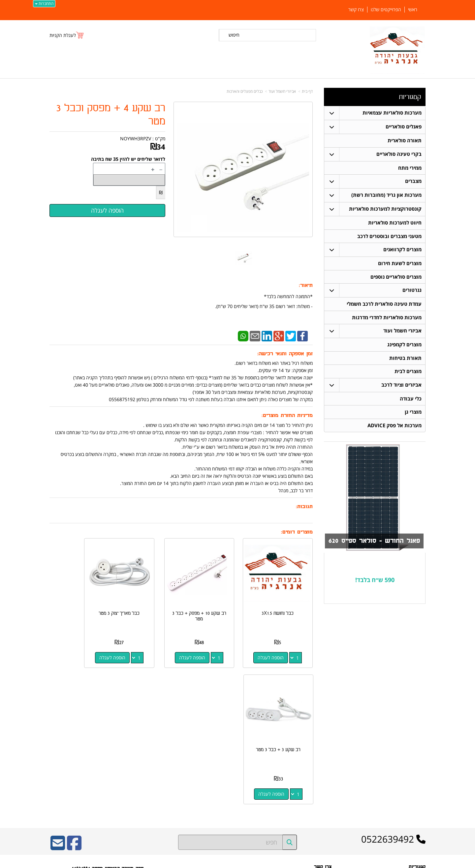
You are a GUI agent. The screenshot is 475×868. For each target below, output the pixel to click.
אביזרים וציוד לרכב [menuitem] (401, 386)
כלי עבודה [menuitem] (411, 400)
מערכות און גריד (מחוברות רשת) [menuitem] (386, 195)
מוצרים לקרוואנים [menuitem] (402, 250)
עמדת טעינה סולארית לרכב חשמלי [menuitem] (384, 305)
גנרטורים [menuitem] (412, 291)
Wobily (259, 862)
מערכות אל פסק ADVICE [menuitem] (395, 427)
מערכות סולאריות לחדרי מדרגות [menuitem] (387, 318)
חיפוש (234, 35)
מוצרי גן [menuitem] (413, 414)
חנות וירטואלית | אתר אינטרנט (196, 862)
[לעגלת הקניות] (67, 35)
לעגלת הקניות (63, 35)
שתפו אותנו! (322, 766)
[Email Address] (58, 699)
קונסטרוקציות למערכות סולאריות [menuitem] (385, 209)
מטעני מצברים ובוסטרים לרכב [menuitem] (389, 237)
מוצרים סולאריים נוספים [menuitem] (396, 278)
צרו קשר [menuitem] (356, 10)
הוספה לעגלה (277, 646)
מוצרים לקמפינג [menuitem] (404, 346)
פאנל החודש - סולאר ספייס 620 (373, 543)
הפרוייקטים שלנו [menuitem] (386, 10)
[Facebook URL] (74, 699)
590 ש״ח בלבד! (375, 582)
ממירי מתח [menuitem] (410, 168)
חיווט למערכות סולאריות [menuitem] (395, 223)
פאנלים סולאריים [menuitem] (404, 127)
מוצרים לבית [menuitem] (408, 373)
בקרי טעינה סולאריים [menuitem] (399, 154)
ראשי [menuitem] (413, 10)
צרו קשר (325, 757)
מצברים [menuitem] (413, 181)
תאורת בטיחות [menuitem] (405, 359)
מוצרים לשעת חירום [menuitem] (400, 264)
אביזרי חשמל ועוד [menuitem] (402, 332)
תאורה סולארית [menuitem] (405, 140)
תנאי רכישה (322, 749)
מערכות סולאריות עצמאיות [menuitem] (392, 113)
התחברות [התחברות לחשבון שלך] (44, 3)
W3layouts (130, 775)
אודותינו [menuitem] (419, 804)
